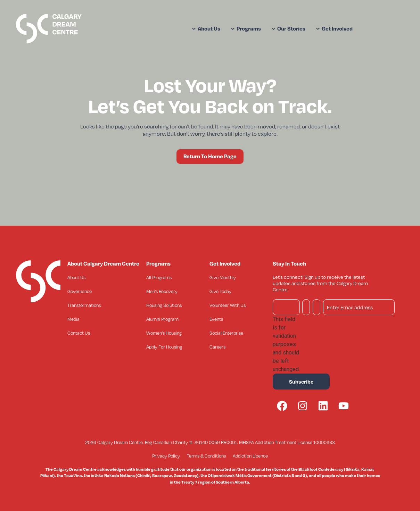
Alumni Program (162, 319)
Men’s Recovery (162, 291)
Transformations (84, 305)
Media (73, 319)
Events (216, 319)
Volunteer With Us (228, 305)
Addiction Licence (250, 456)
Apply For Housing (164, 347)
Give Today (220, 291)
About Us (206, 28)
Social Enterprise (226, 333)
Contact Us (79, 333)
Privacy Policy (166, 456)
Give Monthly (223, 277)
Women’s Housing (164, 333)
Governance (80, 291)
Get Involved (334, 28)
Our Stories (288, 28)
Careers (217, 347)
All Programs (159, 277)
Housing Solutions (164, 305)
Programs (246, 28)
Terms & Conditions (206, 456)
